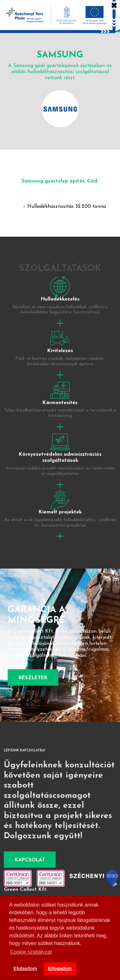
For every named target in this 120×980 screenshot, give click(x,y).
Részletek (33, 678)
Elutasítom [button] (25, 968)
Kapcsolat (30, 860)
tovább (60, 303)
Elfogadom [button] (60, 968)
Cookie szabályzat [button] (31, 952)
